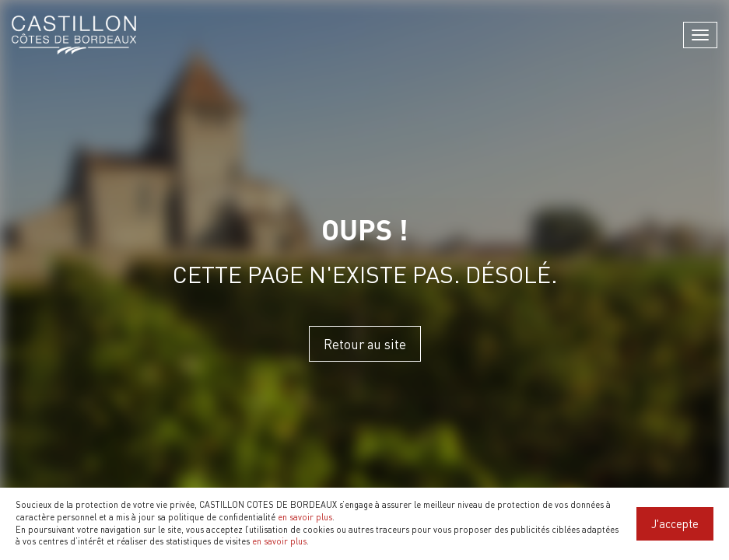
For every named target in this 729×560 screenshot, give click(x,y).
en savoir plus (305, 517)
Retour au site (365, 344)
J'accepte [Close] (675, 523)
